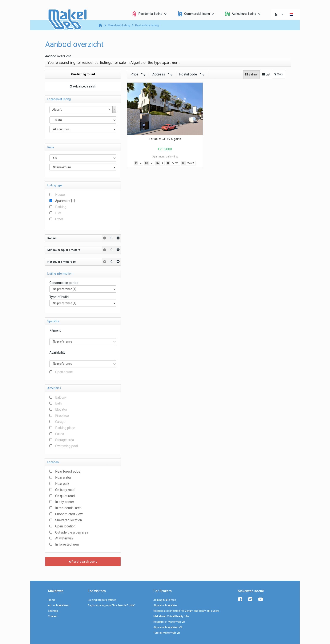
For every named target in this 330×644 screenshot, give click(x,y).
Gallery (251, 74)
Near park (62, 484)
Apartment (65, 201)
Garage (60, 422)
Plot (58, 213)
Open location (65, 526)
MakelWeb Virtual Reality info (171, 616)
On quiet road (65, 496)
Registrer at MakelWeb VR (169, 622)
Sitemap (53, 611)
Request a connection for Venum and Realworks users (186, 611)
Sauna (60, 434)
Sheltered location (69, 520)
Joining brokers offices (102, 600)
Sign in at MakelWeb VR (168, 627)
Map (279, 74)
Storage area (65, 440)
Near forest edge (68, 471)
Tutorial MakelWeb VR (167, 633)
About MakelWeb (59, 605)
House (60, 195)
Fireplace (62, 416)
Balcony (61, 397)
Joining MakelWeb (165, 600)
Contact (53, 616)
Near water (63, 478)
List (266, 74)
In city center (65, 502)
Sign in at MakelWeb (166, 605)
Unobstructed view (69, 514)
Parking (61, 207)
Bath (58, 403)
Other (59, 219)
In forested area (67, 544)
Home (52, 600)
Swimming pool (67, 446)
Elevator (61, 409)
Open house (64, 372)
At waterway (64, 538)
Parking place (65, 428)
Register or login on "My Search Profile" (111, 605)
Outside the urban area (72, 532)
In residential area (68, 508)
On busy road (65, 490)
